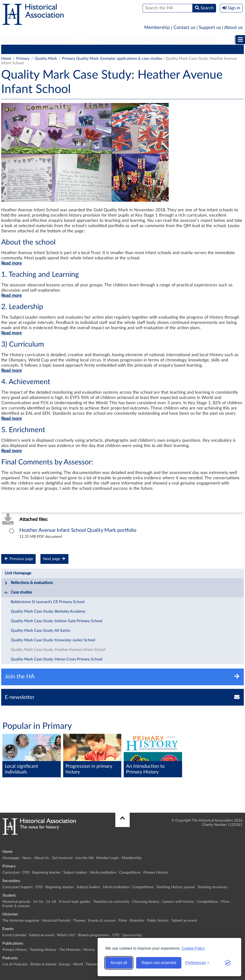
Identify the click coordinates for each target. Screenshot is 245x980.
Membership (157, 28)
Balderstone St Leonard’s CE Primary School (48, 602)
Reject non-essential (159, 963)
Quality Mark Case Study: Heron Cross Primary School (57, 659)
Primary (16, 40)
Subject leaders (95, 49)
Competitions (162, 49)
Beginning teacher (60, 49)
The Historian (70, 950)
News (27, 858)
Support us (210, 28)
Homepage (11, 858)
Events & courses (16, 906)
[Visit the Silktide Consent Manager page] (228, 963)
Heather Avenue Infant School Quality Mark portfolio (78, 530)
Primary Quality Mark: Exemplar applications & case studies (112, 59)
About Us (42, 858)
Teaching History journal (175, 887)
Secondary (48, 40)
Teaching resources (212, 887)
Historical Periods (56, 921)
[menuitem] (16, 40)
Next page (54, 559)
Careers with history (178, 902)
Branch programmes (94, 935)
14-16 (38, 902)
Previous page (18, 559)
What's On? (66, 935)
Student (81, 40)
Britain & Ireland (43, 964)
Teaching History (43, 950)
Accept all (119, 963)
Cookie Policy (193, 948)
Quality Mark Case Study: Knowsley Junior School (53, 640)
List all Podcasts (15, 964)
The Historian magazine (21, 921)
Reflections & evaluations (28, 583)
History (89, 950)
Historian (162, 40)
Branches (137, 921)
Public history (158, 921)
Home (6, 59)
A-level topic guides (75, 902)
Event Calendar (14, 935)
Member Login (108, 858)
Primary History (194, 49)
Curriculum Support (17, 887)
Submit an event (184, 921)
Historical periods (16, 902)
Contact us (184, 28)
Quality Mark (46, 59)
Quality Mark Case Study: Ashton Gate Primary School (57, 621)
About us (233, 28)
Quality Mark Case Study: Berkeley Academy (48, 611)
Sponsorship (132, 935)
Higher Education (121, 40)
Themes (79, 921)
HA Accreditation (129, 49)
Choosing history (146, 902)
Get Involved (62, 858)
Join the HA (84, 858)
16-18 (51, 902)
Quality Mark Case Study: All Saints (41, 631)
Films (225, 902)
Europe (64, 964)
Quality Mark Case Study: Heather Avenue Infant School (58, 650)
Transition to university (111, 902)
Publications (198, 40)
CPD (34, 49)
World (78, 964)
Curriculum (13, 49)
